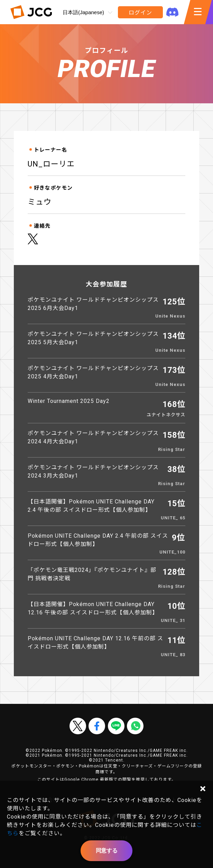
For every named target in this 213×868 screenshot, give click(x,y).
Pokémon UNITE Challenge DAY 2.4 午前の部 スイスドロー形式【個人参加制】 (98, 540)
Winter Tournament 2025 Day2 (69, 401)
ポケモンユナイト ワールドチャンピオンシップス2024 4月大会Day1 (93, 437)
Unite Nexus (170, 316)
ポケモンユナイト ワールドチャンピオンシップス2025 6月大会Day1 (93, 304)
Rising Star (172, 449)
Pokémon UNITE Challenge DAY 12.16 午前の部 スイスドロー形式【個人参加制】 (95, 643)
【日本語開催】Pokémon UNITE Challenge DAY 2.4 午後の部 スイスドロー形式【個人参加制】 (91, 506)
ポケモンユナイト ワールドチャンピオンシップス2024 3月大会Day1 (93, 471)
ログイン (140, 13)
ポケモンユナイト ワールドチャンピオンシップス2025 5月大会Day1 (93, 338)
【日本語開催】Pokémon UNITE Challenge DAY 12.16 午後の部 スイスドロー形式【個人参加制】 (93, 608)
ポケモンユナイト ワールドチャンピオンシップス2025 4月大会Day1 (93, 372)
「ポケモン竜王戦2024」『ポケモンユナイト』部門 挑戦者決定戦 (92, 574)
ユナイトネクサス (166, 415)
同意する (106, 851)
